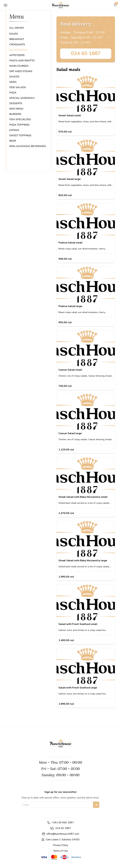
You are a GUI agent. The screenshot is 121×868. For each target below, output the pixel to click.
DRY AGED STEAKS (21, 71)
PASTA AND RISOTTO (22, 61)
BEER (13, 141)
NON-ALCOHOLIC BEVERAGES (28, 146)
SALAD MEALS (18, 50)
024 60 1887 (86, 53)
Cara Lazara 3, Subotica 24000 (63, 840)
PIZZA (13, 93)
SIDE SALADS (18, 87)
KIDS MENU (16, 109)
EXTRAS (14, 130)
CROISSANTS (17, 45)
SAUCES (14, 77)
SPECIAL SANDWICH (22, 98)
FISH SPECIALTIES (20, 119)
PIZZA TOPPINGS (19, 125)
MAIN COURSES (19, 66)
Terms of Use (60, 851)
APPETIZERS (17, 55)
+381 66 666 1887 (63, 823)
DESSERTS (16, 103)
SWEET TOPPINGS (20, 135)
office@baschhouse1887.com (63, 834)
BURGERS (15, 114)
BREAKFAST (17, 39)
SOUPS (14, 34)
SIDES (13, 82)
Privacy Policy (60, 845)
